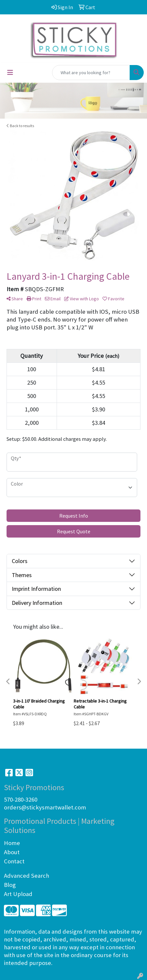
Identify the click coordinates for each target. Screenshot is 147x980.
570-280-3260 (21, 799)
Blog (10, 885)
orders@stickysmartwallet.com (45, 807)
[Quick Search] (91, 73)
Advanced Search (27, 876)
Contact (14, 861)
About (12, 852)
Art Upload (18, 894)
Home (12, 843)
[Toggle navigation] (10, 73)
